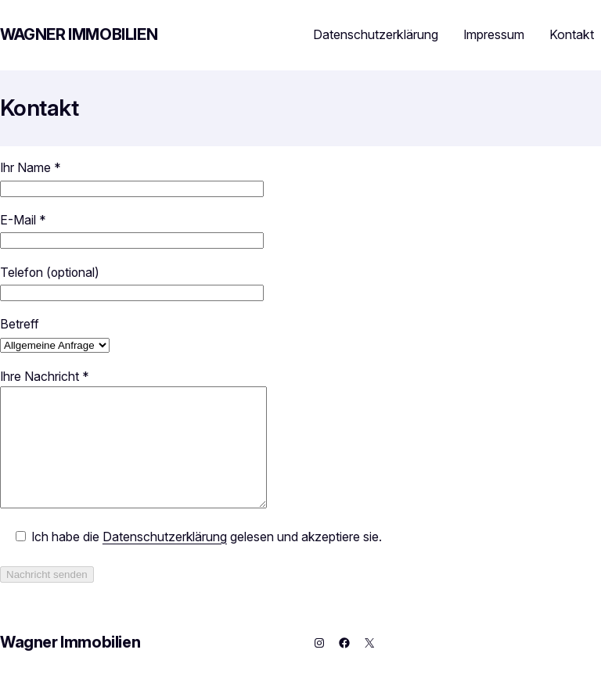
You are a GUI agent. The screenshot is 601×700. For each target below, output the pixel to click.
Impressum (494, 34)
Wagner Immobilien (79, 34)
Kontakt (572, 34)
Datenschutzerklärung (376, 34)
